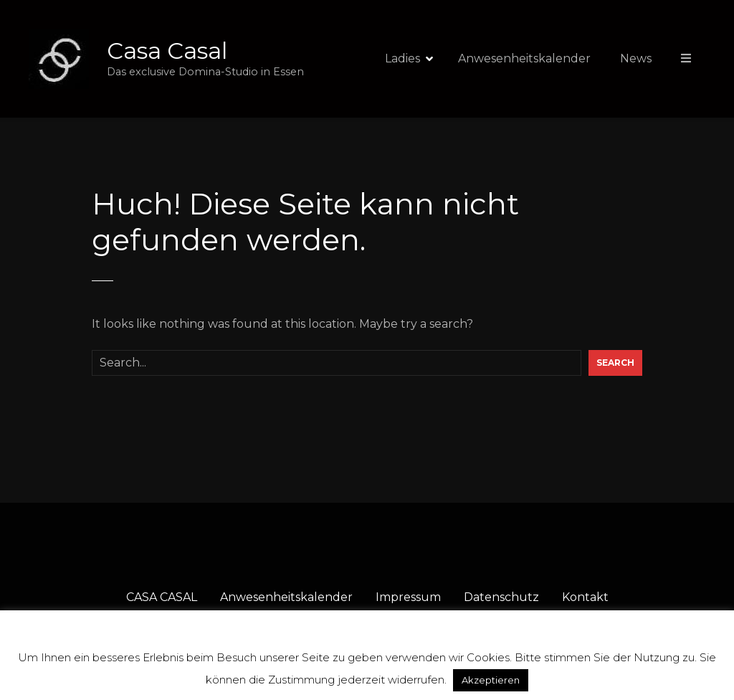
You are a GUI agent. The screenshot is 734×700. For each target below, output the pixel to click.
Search (615, 363)
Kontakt (585, 597)
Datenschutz (501, 597)
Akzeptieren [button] (491, 680)
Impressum (408, 597)
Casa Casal (167, 51)
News (636, 58)
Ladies (402, 58)
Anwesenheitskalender (524, 58)
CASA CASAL (162, 597)
